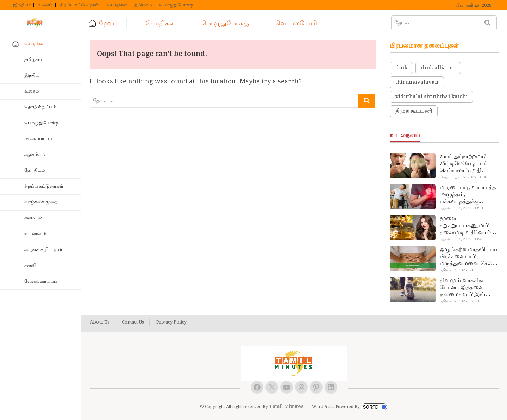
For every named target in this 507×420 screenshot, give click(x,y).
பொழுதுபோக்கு (176, 5)
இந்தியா (22, 5)
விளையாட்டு (38, 139)
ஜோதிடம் (35, 171)
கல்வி (30, 266)
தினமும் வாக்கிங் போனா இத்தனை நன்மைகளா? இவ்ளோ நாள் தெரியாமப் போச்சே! (468, 288)
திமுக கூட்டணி (414, 111)
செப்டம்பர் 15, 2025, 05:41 (464, 177)
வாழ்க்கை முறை (41, 202)
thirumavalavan (417, 82)
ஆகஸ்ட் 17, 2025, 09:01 (462, 208)
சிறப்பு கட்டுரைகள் (79, 5)
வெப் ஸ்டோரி (296, 23)
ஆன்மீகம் (35, 155)
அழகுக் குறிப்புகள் (43, 250)
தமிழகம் (143, 5)
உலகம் (45, 5)
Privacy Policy (171, 322)
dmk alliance (438, 68)
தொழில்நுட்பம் (40, 107)
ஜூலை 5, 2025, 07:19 (459, 301)
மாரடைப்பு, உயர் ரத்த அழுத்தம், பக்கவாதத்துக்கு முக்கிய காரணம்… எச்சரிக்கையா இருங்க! (468, 195)
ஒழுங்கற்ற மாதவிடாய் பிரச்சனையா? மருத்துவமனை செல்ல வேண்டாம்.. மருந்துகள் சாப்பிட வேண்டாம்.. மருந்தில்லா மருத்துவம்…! (469, 257)
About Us (100, 322)
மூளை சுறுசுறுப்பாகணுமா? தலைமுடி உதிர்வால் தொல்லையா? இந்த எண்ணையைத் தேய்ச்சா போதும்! (465, 226)
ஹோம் (109, 23)
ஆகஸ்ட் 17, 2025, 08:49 (462, 239)
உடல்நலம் (35, 234)
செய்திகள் (117, 5)
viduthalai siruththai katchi (431, 97)
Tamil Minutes (286, 407)
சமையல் (33, 218)
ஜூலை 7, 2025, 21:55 (459, 270)
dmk (401, 68)
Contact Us (133, 322)
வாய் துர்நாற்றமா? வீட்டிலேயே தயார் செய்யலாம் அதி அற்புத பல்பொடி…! (465, 164)
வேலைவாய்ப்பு (41, 281)
